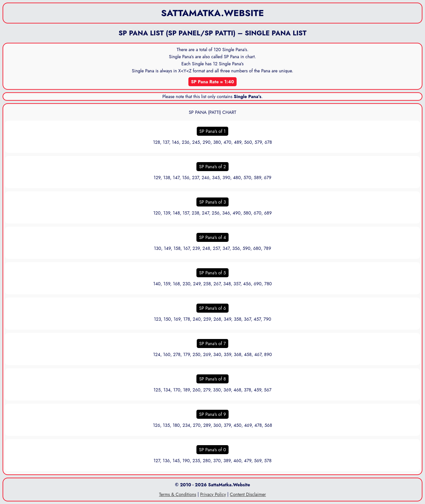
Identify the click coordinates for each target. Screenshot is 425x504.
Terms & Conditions (178, 494)
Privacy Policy (213, 494)
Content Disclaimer (248, 494)
